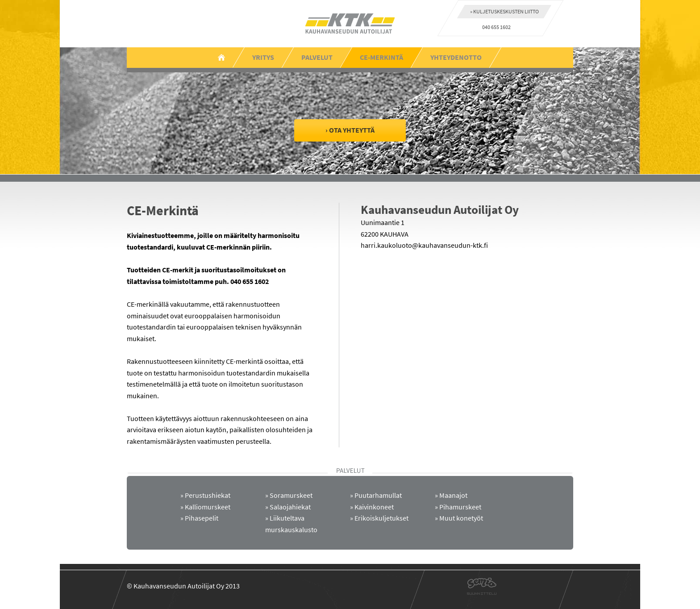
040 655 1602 (496, 27)
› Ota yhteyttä (350, 130)
